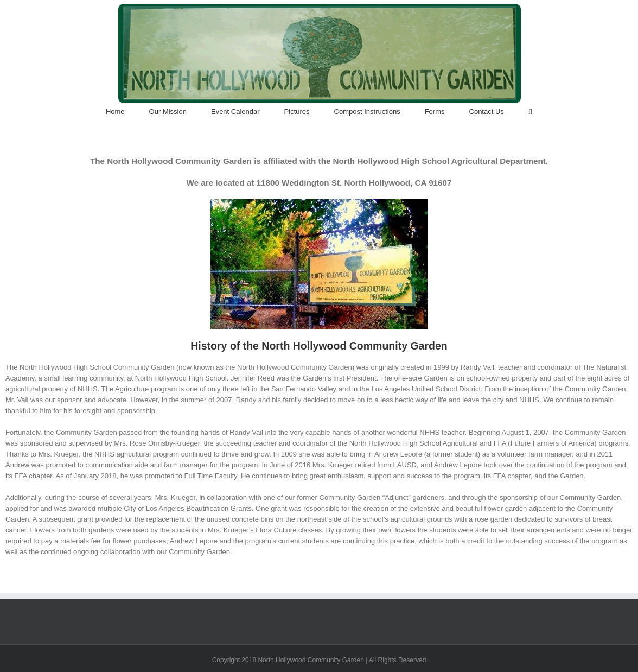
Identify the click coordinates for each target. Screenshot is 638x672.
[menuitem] (127, 112)
